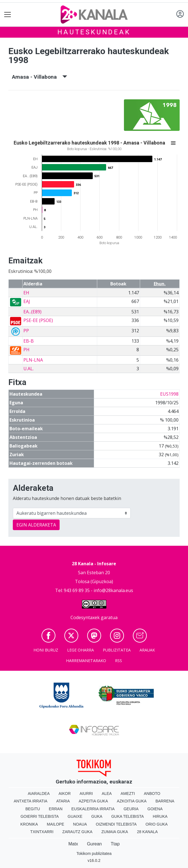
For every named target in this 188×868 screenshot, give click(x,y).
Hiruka (160, 816)
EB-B (29, 341)
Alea (107, 794)
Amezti (128, 794)
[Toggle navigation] (8, 15)
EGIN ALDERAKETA (36, 525)
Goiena (155, 809)
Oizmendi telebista (116, 824)
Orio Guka (157, 824)
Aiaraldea (39, 794)
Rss (119, 661)
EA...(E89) (32, 312)
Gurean (94, 844)
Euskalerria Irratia (93, 809)
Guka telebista (127, 816)
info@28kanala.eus (113, 590)
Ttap (115, 844)
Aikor (65, 794)
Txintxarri (42, 832)
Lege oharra (80, 650)
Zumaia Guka (115, 832)
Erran (56, 809)
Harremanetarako (86, 661)
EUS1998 (169, 394)
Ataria (63, 801)
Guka (97, 816)
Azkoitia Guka (132, 801)
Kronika (29, 824)
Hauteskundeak (94, 32)
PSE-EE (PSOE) (38, 320)
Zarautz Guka (77, 832)
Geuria (131, 809)
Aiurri (86, 794)
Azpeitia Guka (93, 801)
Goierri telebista (40, 816)
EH (26, 293)
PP (26, 331)
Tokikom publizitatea (94, 853)
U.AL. (29, 369)
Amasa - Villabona (40, 77)
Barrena (165, 801)
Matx (73, 844)
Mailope (55, 824)
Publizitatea (117, 650)
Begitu (33, 809)
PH (26, 350)
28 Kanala (147, 832)
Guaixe (75, 816)
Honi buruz (46, 650)
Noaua (80, 824)
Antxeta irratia (30, 801)
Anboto (152, 794)
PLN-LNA (33, 360)
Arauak (147, 650)
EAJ (27, 301)
